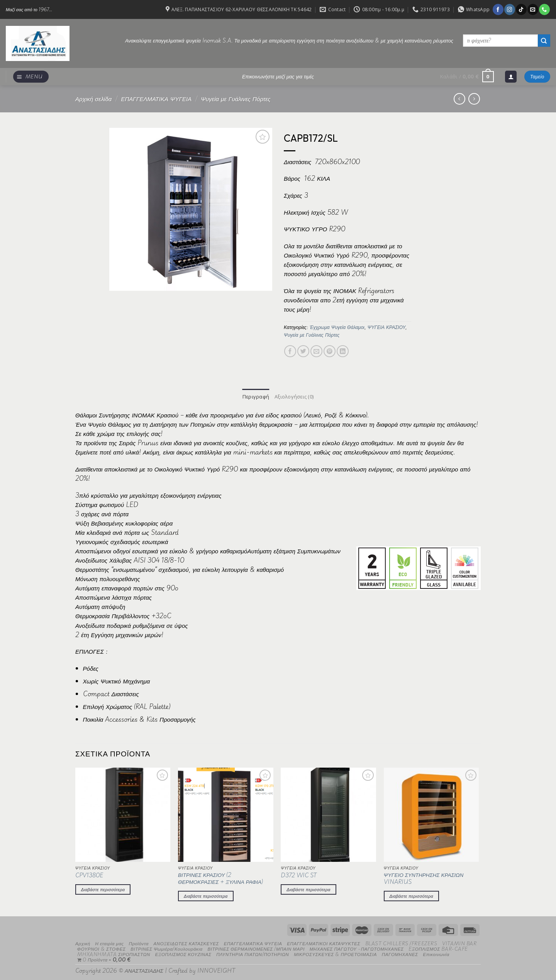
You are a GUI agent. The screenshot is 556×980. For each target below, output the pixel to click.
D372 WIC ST (299, 875)
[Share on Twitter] (303, 351)
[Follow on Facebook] (498, 9)
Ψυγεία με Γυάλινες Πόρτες (236, 99)
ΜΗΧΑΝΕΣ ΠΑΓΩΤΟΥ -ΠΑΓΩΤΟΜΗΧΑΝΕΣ (357, 948)
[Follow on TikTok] (521, 9)
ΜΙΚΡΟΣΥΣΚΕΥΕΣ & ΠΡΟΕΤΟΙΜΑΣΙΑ (335, 954)
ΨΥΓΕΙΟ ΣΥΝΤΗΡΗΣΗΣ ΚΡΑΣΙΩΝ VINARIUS (424, 878)
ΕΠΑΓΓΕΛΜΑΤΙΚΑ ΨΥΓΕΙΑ (156, 99)
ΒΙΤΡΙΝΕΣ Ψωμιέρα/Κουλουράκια (167, 948)
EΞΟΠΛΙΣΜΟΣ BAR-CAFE (438, 948)
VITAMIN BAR (459, 943)
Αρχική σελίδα (93, 99)
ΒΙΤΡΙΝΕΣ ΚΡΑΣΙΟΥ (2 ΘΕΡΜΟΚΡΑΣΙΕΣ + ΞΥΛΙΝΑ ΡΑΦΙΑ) (220, 878)
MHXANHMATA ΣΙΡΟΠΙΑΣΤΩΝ (114, 954)
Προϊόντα (138, 943)
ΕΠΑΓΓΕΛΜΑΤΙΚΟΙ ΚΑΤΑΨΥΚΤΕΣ (324, 943)
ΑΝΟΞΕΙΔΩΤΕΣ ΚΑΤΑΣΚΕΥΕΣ (186, 943)
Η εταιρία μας (109, 943)
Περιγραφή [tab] (256, 396)
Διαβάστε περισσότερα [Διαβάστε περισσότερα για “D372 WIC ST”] (309, 888)
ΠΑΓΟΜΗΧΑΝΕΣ (400, 954)
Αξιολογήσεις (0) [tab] (293, 396)
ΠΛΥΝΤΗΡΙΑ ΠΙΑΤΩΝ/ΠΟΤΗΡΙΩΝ (253, 954)
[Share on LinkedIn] (343, 351)
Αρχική (83, 943)
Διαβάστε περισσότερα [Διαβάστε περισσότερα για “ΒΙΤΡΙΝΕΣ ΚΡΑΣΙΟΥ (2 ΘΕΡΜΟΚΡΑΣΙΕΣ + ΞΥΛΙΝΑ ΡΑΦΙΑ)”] (206, 895)
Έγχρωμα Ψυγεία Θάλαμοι (337, 327)
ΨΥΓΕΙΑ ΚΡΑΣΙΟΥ (387, 327)
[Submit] (544, 41)
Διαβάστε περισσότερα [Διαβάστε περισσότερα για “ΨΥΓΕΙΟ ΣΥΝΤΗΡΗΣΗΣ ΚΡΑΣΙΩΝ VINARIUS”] (412, 895)
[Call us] (544, 9)
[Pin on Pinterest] (330, 351)
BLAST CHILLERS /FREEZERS (401, 943)
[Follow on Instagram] (509, 9)
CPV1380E (89, 875)
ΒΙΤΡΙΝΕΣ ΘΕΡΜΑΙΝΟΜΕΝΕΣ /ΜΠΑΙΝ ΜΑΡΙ (256, 948)
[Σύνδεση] (511, 77)
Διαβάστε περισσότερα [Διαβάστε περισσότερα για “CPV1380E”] (103, 888)
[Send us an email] (533, 9)
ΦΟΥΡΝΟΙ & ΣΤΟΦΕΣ (102, 948)
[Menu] (31, 77)
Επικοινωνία (436, 954)
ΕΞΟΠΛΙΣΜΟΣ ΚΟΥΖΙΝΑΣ (183, 954)
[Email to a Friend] (316, 351)
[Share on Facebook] (290, 351)
